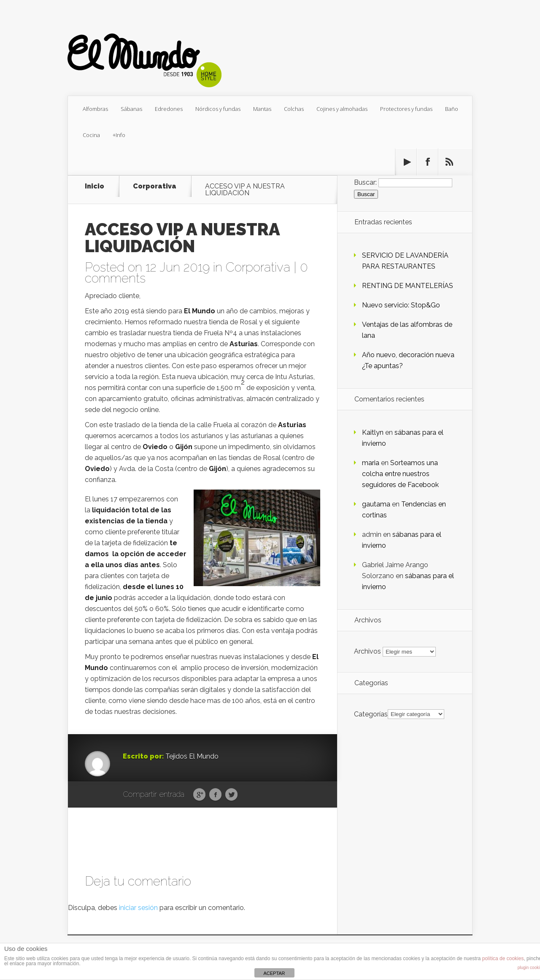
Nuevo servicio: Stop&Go (401, 305)
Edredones (169, 109)
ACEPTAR (274, 973)
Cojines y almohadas (342, 109)
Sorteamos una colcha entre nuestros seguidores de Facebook (400, 474)
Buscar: (365, 182)
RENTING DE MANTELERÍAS (408, 286)
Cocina (91, 135)
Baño (452, 109)
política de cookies (503, 958)
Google (199, 795)
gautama (376, 504)
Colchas (294, 109)
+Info (119, 135)
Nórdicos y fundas (218, 109)
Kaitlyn (373, 432)
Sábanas (131, 109)
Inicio (94, 186)
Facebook (215, 795)
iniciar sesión (138, 908)
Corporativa (155, 186)
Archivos (367, 651)
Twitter (231, 795)
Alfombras (95, 109)
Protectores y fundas (406, 109)
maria (371, 463)
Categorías (371, 714)
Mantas (262, 109)
